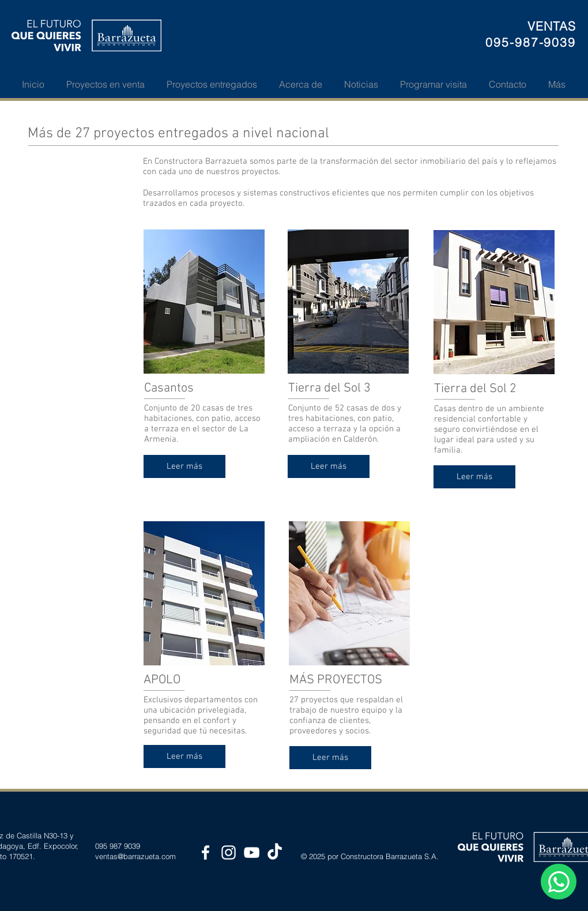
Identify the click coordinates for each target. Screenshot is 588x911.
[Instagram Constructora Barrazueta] (229, 852)
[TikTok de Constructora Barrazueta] (275, 852)
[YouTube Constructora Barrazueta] (252, 852)
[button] (105, 84)
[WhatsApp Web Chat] (559, 882)
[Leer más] (184, 466)
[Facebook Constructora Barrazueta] (206, 852)
